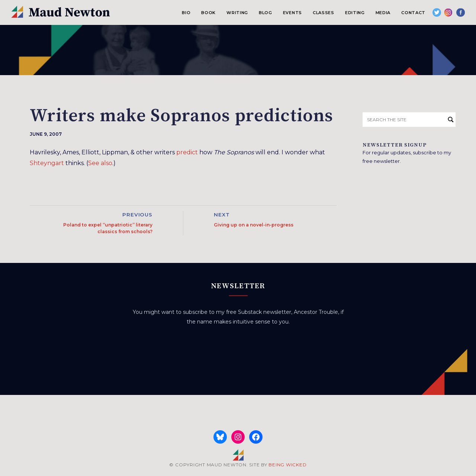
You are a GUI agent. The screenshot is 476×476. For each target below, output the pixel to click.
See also (100, 163)
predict (187, 152)
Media (383, 13)
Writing (237, 13)
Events (292, 13)
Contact (413, 13)
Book (208, 13)
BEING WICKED (287, 465)
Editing (355, 13)
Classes (324, 13)
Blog (266, 13)
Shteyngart (47, 163)
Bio (186, 13)
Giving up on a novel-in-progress (254, 225)
